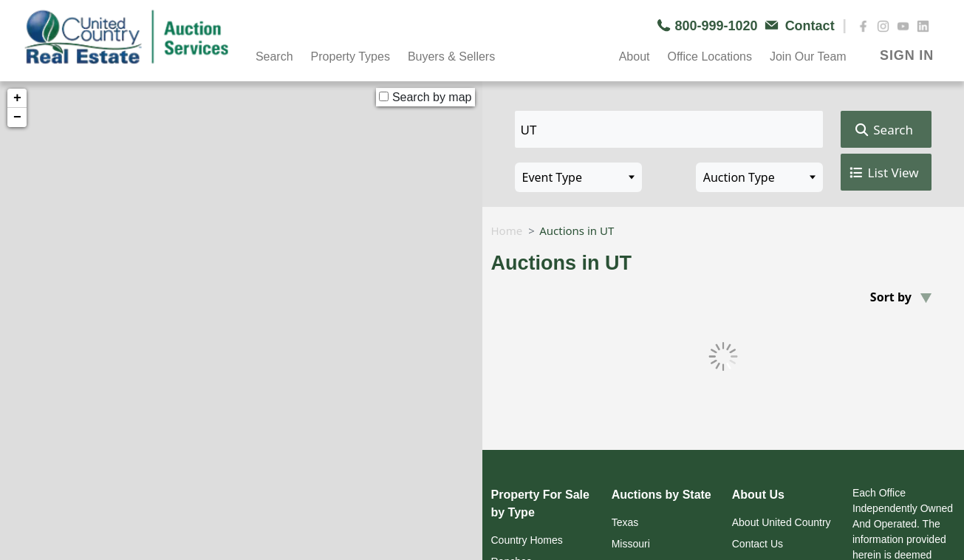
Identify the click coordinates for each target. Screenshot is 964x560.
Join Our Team (808, 57)
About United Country (782, 522)
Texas (625, 522)
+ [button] (17, 98)
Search (274, 57)
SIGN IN (907, 55)
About (635, 57)
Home (507, 231)
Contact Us (758, 544)
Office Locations (709, 57)
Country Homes (527, 540)
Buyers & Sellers (451, 57)
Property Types (351, 57)
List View (883, 173)
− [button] (17, 117)
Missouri (631, 544)
